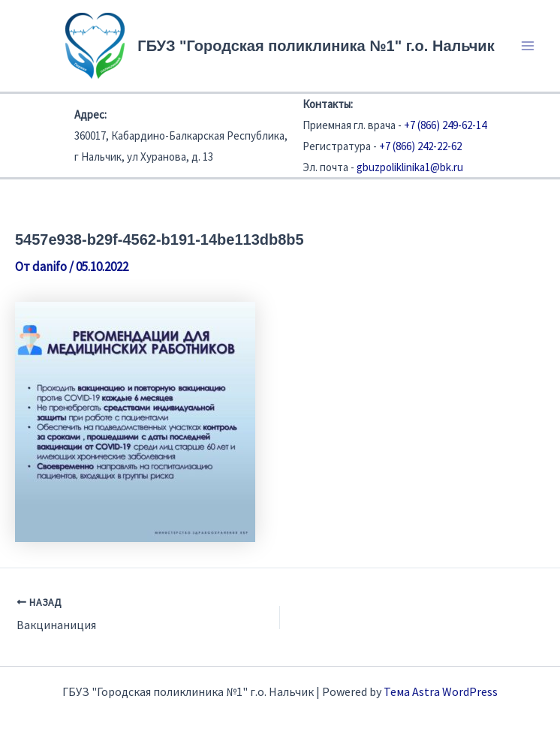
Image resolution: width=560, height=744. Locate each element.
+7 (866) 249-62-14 (445, 125)
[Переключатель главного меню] (528, 46)
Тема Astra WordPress (441, 691)
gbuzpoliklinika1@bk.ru (410, 167)
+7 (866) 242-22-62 (420, 146)
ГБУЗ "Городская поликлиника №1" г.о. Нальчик (316, 46)
